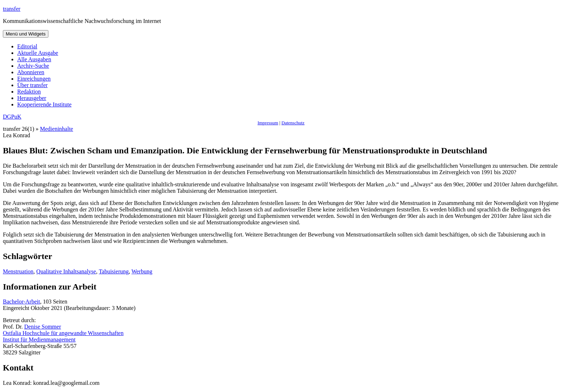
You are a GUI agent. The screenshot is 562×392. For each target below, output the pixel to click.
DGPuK (12, 117)
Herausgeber (32, 98)
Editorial (27, 46)
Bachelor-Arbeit (22, 302)
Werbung (142, 271)
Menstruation (18, 271)
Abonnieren (31, 72)
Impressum (268, 123)
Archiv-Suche (33, 66)
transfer (12, 9)
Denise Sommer (43, 327)
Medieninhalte (57, 129)
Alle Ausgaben (34, 59)
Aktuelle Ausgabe (38, 53)
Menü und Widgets (26, 34)
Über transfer (32, 85)
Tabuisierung (114, 271)
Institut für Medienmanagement (39, 340)
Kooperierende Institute (44, 104)
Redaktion (29, 92)
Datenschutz (293, 123)
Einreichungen (34, 79)
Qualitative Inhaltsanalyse (66, 271)
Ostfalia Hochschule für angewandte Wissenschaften (63, 333)
